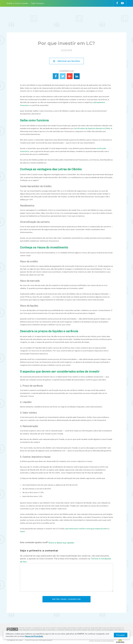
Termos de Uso (15, 640)
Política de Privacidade (39, 640)
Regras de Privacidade (34, 636)
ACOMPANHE (70, 14)
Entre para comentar (67, 599)
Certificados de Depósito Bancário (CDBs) (92, 128)
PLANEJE (25, 14)
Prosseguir (121, 635)
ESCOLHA (54, 14)
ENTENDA (39, 14)
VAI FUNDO (83, 14)
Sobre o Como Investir (17, 3)
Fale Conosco (37, 3)
